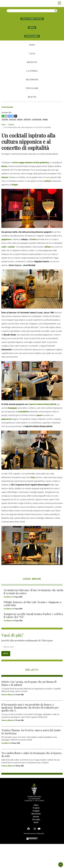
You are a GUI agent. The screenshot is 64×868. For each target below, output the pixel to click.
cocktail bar (37, 120)
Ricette (32, 97)
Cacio (32, 53)
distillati (13, 120)
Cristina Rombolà (7, 107)
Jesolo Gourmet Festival (32, 19)
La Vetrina (32, 71)
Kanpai (15, 208)
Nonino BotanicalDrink (47, 427)
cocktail (5, 120)
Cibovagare (6, 3)
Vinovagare (32, 88)
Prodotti (32, 62)
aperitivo (27, 120)
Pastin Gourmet (32, 36)
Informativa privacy (28, 857)
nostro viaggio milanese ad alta (26, 186)
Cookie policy (41, 857)
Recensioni (32, 80)
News (32, 45)
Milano (20, 120)
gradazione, (44, 186)
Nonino (45, 120)
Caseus (32, 27)
